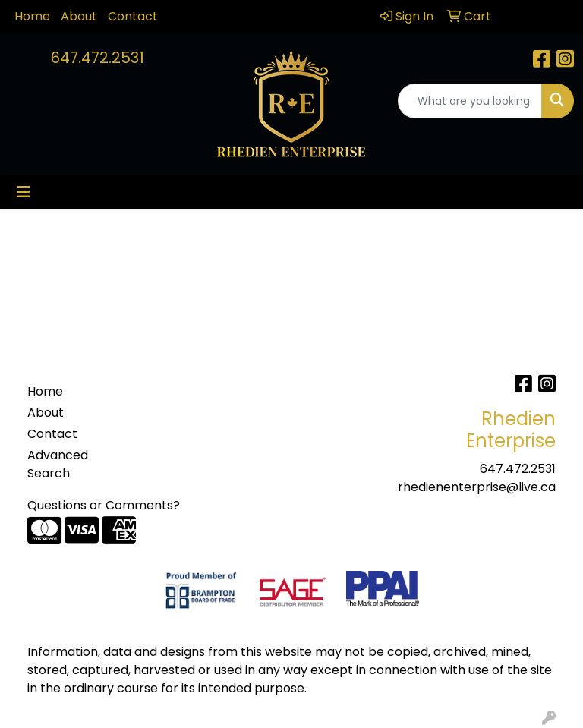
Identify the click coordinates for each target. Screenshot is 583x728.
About (79, 16)
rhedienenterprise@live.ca (477, 487)
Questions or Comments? (104, 505)
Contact (133, 16)
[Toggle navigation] (24, 192)
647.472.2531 (98, 58)
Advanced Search (58, 464)
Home (32, 16)
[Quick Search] (470, 101)
